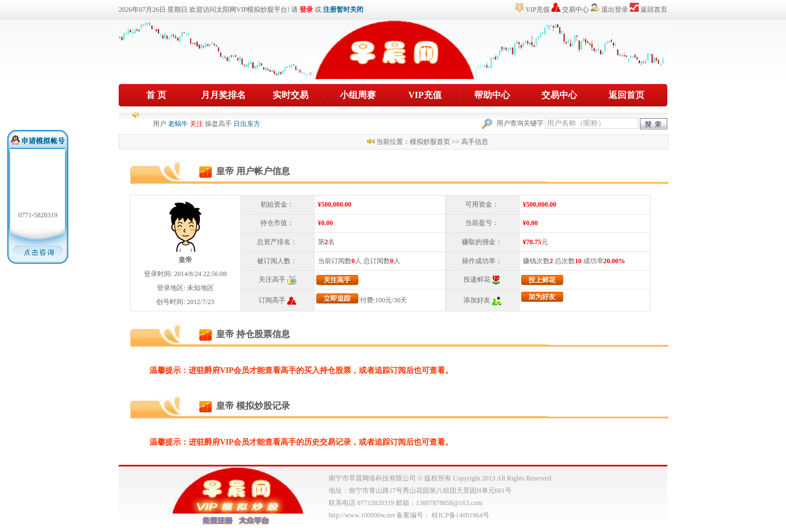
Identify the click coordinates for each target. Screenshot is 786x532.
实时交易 (291, 95)
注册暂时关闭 (343, 10)
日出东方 (247, 125)
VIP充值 (538, 10)
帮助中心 (492, 95)
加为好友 (542, 297)
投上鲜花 (542, 280)
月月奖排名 (223, 95)
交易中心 (576, 10)
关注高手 (337, 280)
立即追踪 (337, 298)
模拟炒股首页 (430, 142)
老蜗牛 (178, 125)
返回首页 (654, 10)
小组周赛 (358, 95)
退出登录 (615, 10)
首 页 (156, 95)
